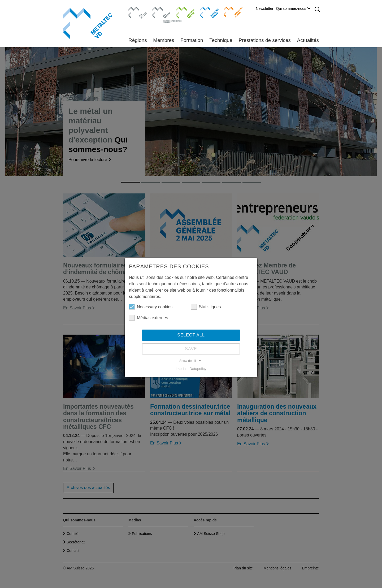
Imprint (181, 369)
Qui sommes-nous (293, 8)
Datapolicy (198, 369)
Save (191, 349)
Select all (191, 335)
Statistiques (206, 307)
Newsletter (264, 8)
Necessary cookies (151, 307)
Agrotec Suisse (182, 12)
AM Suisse (136, 9)
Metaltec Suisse (206, 12)
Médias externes (148, 318)
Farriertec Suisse (231, 12)
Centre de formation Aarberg (159, 15)
